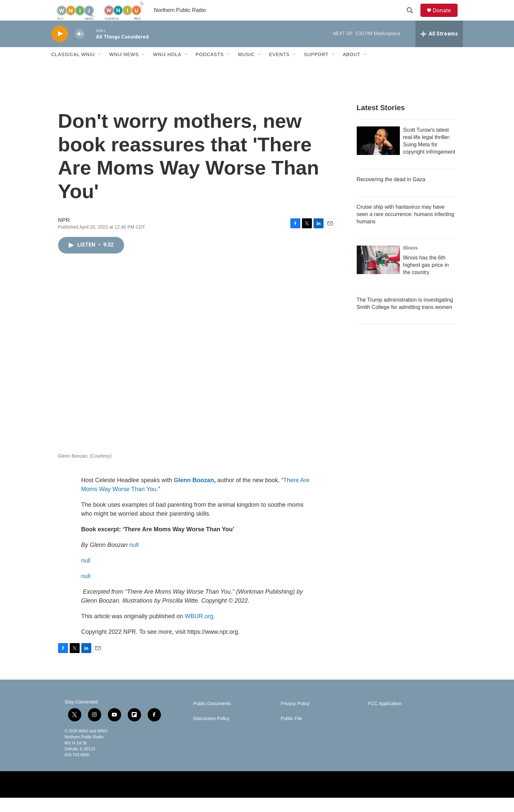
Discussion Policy (212, 733)
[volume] (80, 48)
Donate (446, 17)
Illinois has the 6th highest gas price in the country (426, 279)
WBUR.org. (200, 630)
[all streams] (439, 48)
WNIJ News (124, 69)
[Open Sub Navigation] (100, 69)
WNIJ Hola (167, 69)
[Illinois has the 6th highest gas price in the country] (378, 274)
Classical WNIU (73, 69)
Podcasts (210, 69)
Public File (292, 733)
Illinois (410, 262)
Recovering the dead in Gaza (391, 194)
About (352, 69)
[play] (60, 48)
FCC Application (385, 718)
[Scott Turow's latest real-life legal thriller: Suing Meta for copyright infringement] (378, 155)
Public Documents (212, 718)
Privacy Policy (295, 718)
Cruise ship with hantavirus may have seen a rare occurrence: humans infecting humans (405, 228)
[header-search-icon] (413, 18)
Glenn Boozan (194, 494)
